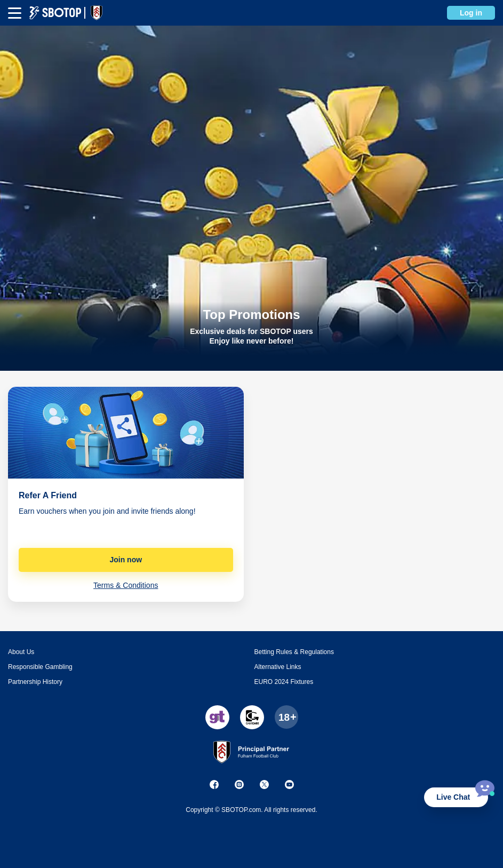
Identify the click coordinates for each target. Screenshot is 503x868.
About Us (21, 652)
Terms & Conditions (126, 585)
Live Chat (453, 797)
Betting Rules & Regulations (294, 652)
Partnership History (35, 682)
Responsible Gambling (40, 667)
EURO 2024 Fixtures (284, 682)
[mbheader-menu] (15, 13)
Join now (126, 560)
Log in (471, 13)
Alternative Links (278, 667)
